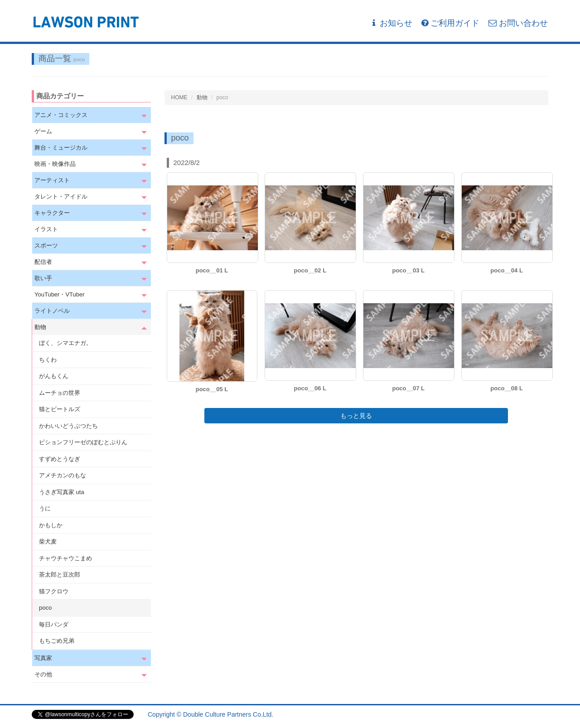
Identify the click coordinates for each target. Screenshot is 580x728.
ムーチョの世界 (60, 393)
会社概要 (536, 714)
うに (45, 508)
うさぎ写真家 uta (62, 492)
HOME (179, 97)
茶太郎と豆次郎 (60, 575)
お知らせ (391, 23)
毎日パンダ (54, 624)
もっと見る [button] (356, 416)
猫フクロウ (54, 591)
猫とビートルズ (60, 409)
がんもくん (54, 376)
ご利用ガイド (450, 23)
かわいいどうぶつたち (68, 426)
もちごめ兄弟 (57, 641)
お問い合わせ (518, 23)
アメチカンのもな (63, 475)
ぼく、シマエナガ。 (65, 343)
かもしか (51, 525)
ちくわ (48, 360)
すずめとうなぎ (60, 459)
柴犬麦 (48, 541)
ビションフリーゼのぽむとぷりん (83, 442)
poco (45, 608)
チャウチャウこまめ (65, 558)
